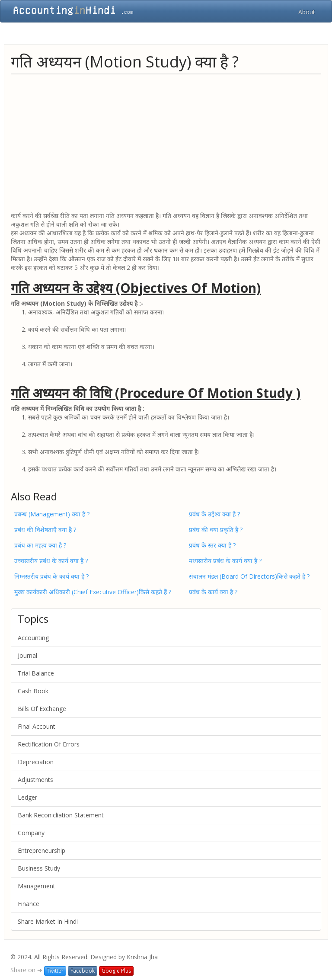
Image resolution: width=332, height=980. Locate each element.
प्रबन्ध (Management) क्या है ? (52, 514)
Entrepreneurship (41, 850)
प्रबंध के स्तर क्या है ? (212, 545)
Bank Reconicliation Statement (61, 815)
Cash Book (33, 691)
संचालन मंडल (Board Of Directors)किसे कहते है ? (249, 576)
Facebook (83, 971)
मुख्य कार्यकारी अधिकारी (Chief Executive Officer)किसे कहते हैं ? (93, 592)
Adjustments (35, 780)
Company (31, 833)
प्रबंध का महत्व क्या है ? (40, 545)
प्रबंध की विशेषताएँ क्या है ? (45, 530)
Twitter (55, 971)
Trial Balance (36, 673)
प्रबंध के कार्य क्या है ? (213, 592)
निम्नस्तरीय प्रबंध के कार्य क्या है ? (51, 576)
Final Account (37, 726)
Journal (27, 655)
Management (37, 886)
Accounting (33, 638)
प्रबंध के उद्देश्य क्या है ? (214, 514)
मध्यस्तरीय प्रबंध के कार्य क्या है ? (225, 561)
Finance (29, 904)
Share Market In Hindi (48, 921)
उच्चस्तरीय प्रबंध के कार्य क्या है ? (51, 561)
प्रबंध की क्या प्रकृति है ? (216, 530)
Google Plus (116, 971)
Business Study (39, 868)
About (307, 12)
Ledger (27, 797)
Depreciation (36, 762)
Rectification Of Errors (49, 744)
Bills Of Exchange (42, 709)
